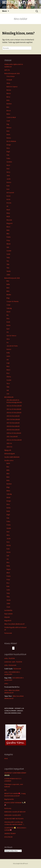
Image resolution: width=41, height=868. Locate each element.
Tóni (8, 268)
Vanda (9, 271)
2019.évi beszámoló (13, 430)
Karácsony (8, 808)
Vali (8, 390)
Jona (8, 175)
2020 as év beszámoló (14, 433)
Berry (8, 97)
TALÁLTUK (12, 658)
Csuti (8, 121)
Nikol (8, 573)
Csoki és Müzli (11, 117)
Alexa (8, 83)
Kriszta (9, 203)
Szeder (9, 251)
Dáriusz (9, 128)
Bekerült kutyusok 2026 (12, 278)
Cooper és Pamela (13, 301)
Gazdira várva (9, 460)
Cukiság (9, 308)
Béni (8, 291)
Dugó (8, 152)
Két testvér (10, 193)
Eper (8, 329)
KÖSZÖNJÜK (8, 837)
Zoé (8, 394)
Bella (8, 284)
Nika (8, 234)
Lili (7, 206)
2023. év (9, 443)
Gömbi (9, 528)
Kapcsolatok (8, 614)
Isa (7, 342)
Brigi (8, 298)
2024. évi (9, 447)
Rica (8, 583)
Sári (8, 247)
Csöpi (8, 305)
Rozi (8, 373)
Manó (8, 210)
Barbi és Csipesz (12, 87)
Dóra (8, 148)
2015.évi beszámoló (13, 416)
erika (6, 658)
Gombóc (9, 162)
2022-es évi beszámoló (14, 440)
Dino (8, 318)
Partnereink (8, 633)
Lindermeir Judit (10, 662)
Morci (8, 227)
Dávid (8, 312)
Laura (8, 356)
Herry (8, 172)
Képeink (7, 617)
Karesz (9, 182)
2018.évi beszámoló (13, 426)
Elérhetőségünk (10, 454)
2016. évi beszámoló (13, 419)
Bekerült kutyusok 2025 (12, 73)
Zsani (8, 607)
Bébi (8, 470)
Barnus (9, 90)
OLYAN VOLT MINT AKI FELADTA (14, 819)
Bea (8, 281)
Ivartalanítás (8, 610)
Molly (8, 566)
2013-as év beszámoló (14, 409)
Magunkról (8, 621)
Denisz (9, 138)
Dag (8, 124)
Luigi (8, 363)
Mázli (8, 216)
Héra (8, 339)
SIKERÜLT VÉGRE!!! (10, 833)
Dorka (8, 325)
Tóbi (8, 264)
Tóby (8, 597)
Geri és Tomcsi (11, 336)
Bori (8, 107)
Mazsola (9, 220)
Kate (8, 186)
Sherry (9, 377)
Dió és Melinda (11, 141)
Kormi (8, 196)
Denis (8, 134)
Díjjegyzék (8, 450)
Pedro (9, 237)
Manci (8, 370)
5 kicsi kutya (11, 76)
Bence (9, 93)
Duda (8, 511)
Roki (8, 586)
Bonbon (9, 104)
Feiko (8, 158)
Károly (9, 545)
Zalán (8, 275)
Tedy (8, 257)
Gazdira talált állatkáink (12, 457)
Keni (8, 189)
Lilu (8, 360)
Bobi (8, 100)
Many (8, 213)
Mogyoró (10, 223)
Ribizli (8, 244)
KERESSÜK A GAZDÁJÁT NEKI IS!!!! (15, 812)
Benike (9, 295)
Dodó (8, 322)
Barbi (8, 463)
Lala (8, 556)
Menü (4, 11)
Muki (8, 230)
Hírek (6, 758)
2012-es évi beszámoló (14, 406)
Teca (8, 383)
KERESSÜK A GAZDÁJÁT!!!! (13, 815)
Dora (8, 504)
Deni (8, 131)
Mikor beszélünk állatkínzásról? (15, 624)
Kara (8, 542)
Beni (8, 288)
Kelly (8, 353)
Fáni (8, 155)
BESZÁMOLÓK (9, 397)
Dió (5, 790)
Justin (9, 179)
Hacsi (8, 165)
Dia (8, 315)
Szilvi (8, 590)
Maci (8, 366)
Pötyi (8, 240)
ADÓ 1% (7, 70)
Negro (9, 569)
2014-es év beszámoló (14, 413)
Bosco (9, 110)
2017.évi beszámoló (13, 423)
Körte (8, 199)
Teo (8, 261)
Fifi (8, 332)
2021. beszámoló (12, 436)
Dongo (9, 145)
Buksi (8, 114)
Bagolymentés (9, 799)
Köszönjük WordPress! (20, 863)
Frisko (9, 525)
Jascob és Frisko (12, 346)
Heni (8, 169)
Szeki (8, 254)
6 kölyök (9, 80)
